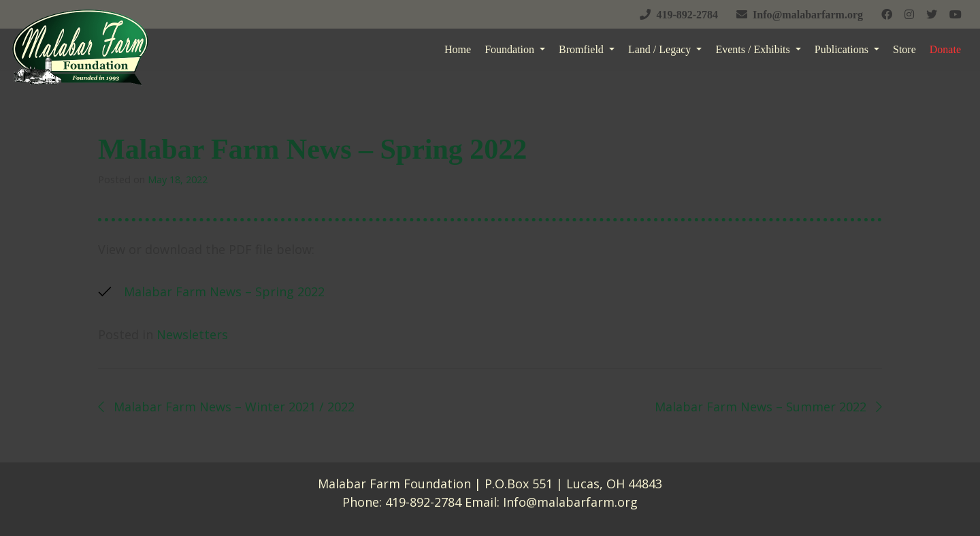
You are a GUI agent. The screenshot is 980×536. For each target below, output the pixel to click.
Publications (843, 49)
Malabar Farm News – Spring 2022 (224, 291)
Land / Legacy (661, 49)
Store (904, 49)
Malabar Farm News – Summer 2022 (768, 407)
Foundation (511, 49)
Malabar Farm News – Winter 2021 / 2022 (226, 407)
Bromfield (583, 49)
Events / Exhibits (754, 49)
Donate (945, 49)
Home (458, 49)
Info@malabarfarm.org (570, 502)
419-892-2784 (423, 502)
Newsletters (192, 334)
